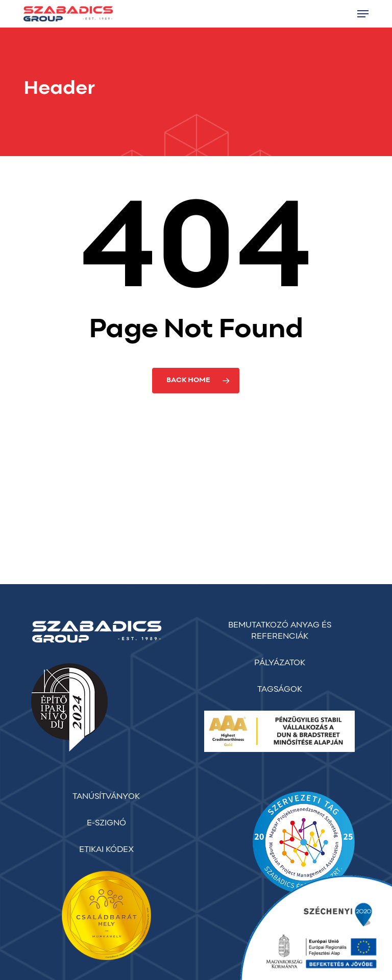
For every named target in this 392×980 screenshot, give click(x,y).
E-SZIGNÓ (106, 823)
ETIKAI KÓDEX (106, 850)
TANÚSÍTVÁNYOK (106, 797)
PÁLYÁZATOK (280, 663)
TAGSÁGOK (280, 690)
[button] (363, 14)
